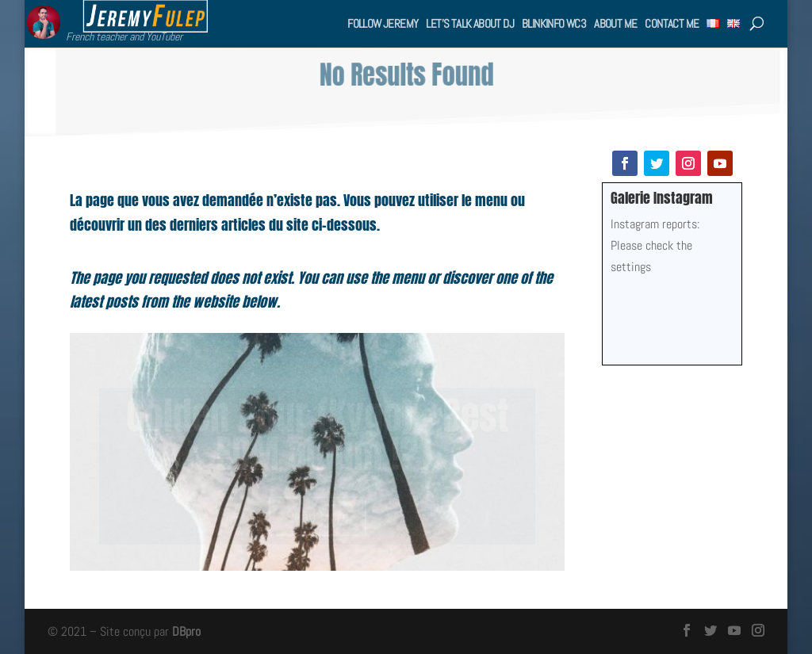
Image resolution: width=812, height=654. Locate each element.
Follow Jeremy (383, 23)
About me (615, 23)
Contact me (672, 23)
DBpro (186, 631)
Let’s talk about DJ (470, 23)
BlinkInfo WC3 (554, 23)
